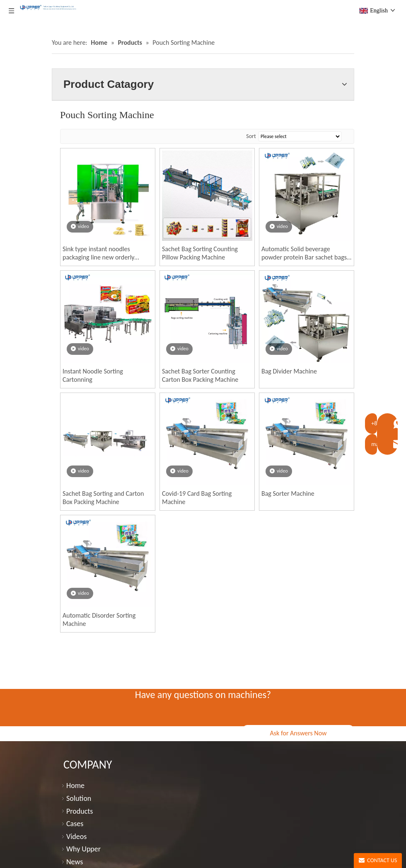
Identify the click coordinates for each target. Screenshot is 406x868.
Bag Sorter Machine (288, 493)
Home (75, 786)
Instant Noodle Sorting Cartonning (93, 375)
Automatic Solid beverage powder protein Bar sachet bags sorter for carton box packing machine (304, 253)
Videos (76, 836)
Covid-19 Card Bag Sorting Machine (197, 498)
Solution (79, 798)
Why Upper (83, 849)
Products (80, 811)
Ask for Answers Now (298, 733)
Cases (75, 824)
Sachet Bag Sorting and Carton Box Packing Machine (103, 498)
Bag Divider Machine (289, 371)
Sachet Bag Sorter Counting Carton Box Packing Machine (200, 375)
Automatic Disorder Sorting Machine (99, 619)
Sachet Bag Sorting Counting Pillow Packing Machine (200, 253)
